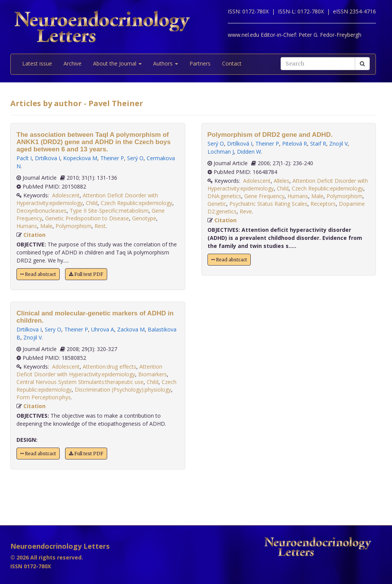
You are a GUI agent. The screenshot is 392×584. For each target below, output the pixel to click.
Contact (232, 63)
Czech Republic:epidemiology (136, 203)
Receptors (323, 204)
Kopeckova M (80, 158)
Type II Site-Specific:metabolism (109, 211)
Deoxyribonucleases (42, 211)
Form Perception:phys (44, 397)
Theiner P (112, 158)
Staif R (318, 144)
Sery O (53, 329)
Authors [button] (166, 63)
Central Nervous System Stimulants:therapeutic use (80, 382)
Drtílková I (240, 144)
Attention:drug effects (109, 367)
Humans (27, 226)
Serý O (135, 158)
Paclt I (24, 158)
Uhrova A (103, 329)
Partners (200, 63)
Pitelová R (295, 144)
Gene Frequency (264, 196)
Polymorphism (73, 226)
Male (46, 226)
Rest (100, 226)
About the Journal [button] (117, 63)
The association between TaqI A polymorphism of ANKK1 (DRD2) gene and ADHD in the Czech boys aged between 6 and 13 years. (94, 142)
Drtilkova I (47, 158)
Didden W (249, 152)
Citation (34, 235)
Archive (73, 63)
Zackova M (131, 329)
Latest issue (37, 63)
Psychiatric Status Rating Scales (268, 204)
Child (92, 203)
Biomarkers (153, 374)
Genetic (217, 204)
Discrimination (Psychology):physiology (123, 390)
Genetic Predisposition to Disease (87, 218)
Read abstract (38, 274)
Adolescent (66, 195)
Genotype (144, 218)
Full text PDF (86, 274)
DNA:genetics (224, 196)
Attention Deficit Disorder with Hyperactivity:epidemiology (89, 370)
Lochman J (221, 152)
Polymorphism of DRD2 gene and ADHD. (270, 135)
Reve (246, 211)
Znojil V (33, 337)
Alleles (282, 181)
